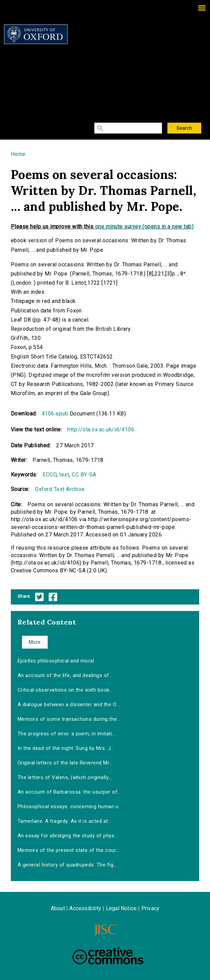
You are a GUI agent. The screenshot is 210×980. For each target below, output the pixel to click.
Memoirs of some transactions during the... (69, 719)
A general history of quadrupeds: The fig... (67, 865)
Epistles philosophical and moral (56, 661)
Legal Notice (121, 908)
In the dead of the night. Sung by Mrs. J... (66, 748)
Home (18, 154)
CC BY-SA (84, 475)
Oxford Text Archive (60, 489)
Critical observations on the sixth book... (65, 690)
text (64, 475)
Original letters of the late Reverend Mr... (65, 763)
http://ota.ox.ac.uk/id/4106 (101, 430)
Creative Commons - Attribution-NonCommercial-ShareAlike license (108, 956)
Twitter (39, 597)
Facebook (53, 597)
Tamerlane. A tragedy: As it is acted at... (65, 821)
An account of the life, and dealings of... (65, 675)
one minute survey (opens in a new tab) (144, 227)
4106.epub (55, 414)
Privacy (150, 908)
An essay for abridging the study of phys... (68, 836)
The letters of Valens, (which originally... (65, 777)
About (58, 908)
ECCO (50, 475)
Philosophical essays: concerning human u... (70, 807)
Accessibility (85, 908)
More (35, 642)
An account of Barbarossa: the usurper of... (69, 792)
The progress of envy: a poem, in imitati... (67, 734)
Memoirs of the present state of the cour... (68, 850)
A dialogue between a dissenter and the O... (69, 705)
